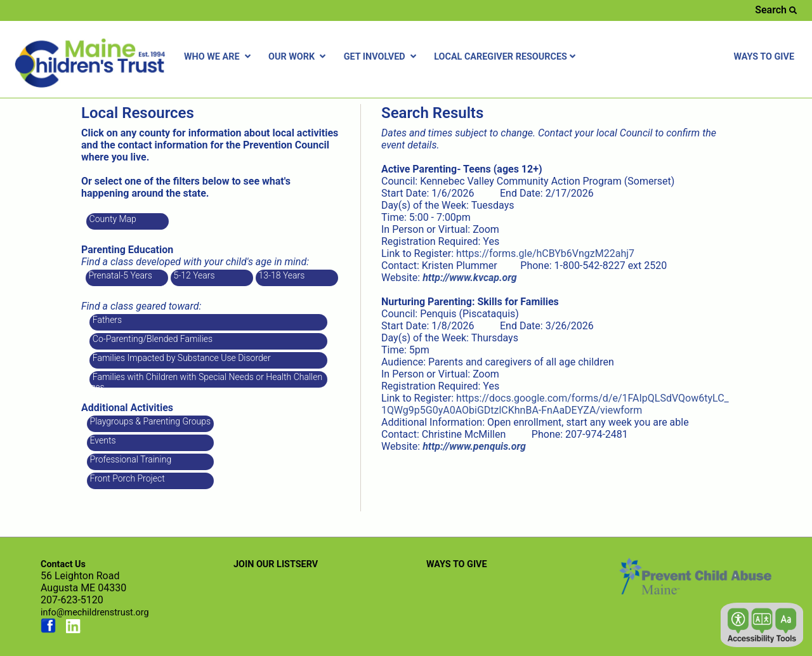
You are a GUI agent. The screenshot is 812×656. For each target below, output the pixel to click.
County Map (112, 219)
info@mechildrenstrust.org (95, 613)
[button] (762, 625)
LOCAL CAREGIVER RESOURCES (506, 57)
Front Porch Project (126, 478)
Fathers (106, 320)
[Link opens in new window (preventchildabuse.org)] (695, 590)
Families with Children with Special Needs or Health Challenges (206, 380)
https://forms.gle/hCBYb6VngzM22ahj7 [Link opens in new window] (545, 253)
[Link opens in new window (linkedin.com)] (74, 630)
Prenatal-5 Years (119, 275)
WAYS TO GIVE (764, 57)
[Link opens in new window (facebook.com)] (48, 630)
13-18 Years (280, 275)
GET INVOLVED (382, 57)
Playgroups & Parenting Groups (149, 421)
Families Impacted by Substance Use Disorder (180, 358)
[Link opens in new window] (470, 278)
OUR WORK (298, 57)
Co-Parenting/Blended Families (151, 339)
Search (776, 10)
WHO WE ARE (219, 57)
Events (101, 440)
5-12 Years (193, 275)
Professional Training (129, 459)
